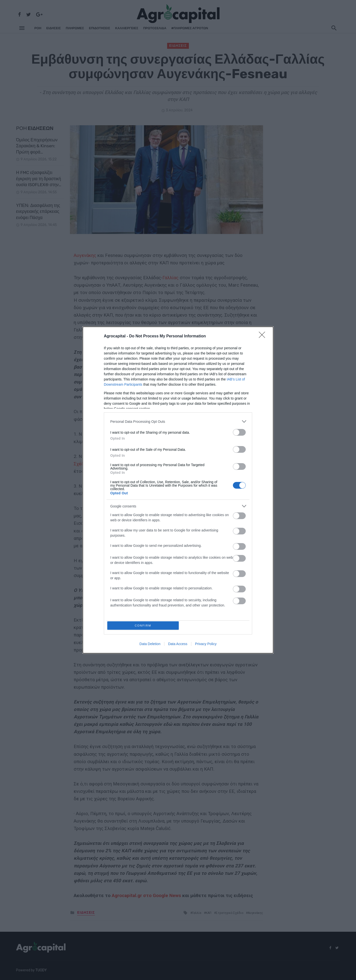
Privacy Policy (206, 645)
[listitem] (178, 421)
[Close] (264, 336)
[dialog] (178, 490)
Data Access (178, 645)
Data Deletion (150, 645)
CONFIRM (144, 625)
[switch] (239, 432)
